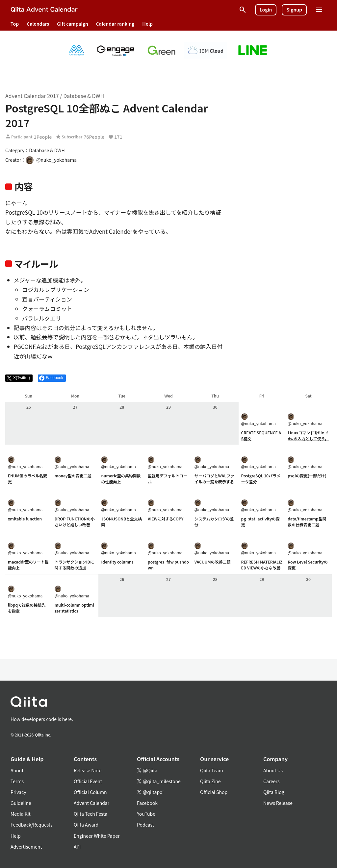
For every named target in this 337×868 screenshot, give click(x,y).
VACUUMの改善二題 (213, 562)
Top (15, 24)
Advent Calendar (91, 803)
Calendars (38, 24)
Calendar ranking (115, 24)
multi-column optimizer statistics (74, 608)
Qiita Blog (274, 792)
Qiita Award (86, 825)
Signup (294, 10)
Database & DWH (84, 96)
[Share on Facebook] (52, 378)
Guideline (21, 803)
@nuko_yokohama (259, 420)
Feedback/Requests (32, 825)
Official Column (90, 792)
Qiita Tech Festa (91, 814)
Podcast (145, 825)
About (17, 770)
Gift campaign (73, 24)
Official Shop (214, 792)
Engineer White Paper (97, 836)
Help (147, 24)
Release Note (88, 770)
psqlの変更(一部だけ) (307, 476)
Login (266, 10)
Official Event (88, 781)
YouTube (146, 814)
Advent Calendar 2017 (32, 96)
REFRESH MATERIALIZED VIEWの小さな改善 (262, 565)
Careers (271, 781)
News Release (278, 803)
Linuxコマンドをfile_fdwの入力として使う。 (308, 435)
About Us (273, 770)
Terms (17, 781)
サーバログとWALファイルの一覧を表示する (214, 479)
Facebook (147, 803)
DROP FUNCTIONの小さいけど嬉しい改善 (75, 522)
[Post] (19, 378)
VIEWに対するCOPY (166, 519)
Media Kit (21, 814)
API (77, 847)
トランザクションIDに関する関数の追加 (74, 565)
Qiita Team (212, 770)
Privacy (18, 792)
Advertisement (26, 847)
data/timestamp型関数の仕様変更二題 (307, 522)
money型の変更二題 (73, 476)
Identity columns (117, 562)
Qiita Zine (210, 781)
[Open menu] (319, 10)
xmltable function (25, 519)
